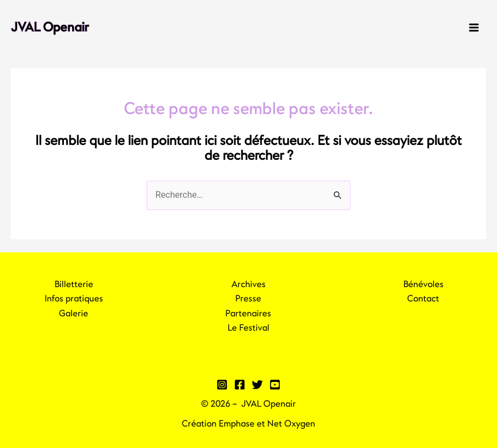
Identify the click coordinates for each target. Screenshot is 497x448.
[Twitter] (257, 385)
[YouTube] (275, 385)
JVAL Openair (50, 27)
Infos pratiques (74, 299)
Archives (248, 284)
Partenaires (248, 314)
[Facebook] (240, 385)
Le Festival (248, 328)
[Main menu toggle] (474, 28)
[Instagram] (222, 385)
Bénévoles (423, 284)
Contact (423, 299)
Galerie (74, 314)
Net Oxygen (291, 424)
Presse (248, 299)
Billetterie (74, 284)
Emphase (237, 424)
